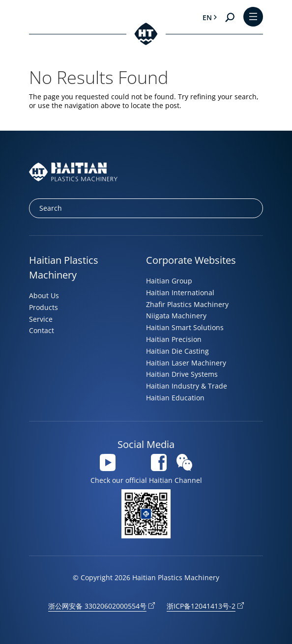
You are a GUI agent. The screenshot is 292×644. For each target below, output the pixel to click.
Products (44, 307)
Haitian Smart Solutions (185, 327)
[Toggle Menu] (253, 17)
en (207, 17)
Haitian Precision (174, 339)
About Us (44, 295)
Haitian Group (169, 281)
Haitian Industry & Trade (187, 386)
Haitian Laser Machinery (186, 363)
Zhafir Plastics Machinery (187, 304)
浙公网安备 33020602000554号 (97, 606)
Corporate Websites (191, 260)
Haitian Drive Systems (182, 374)
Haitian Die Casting (177, 351)
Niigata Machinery (176, 316)
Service (41, 319)
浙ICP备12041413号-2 (201, 606)
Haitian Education (175, 398)
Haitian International (180, 293)
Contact (42, 330)
